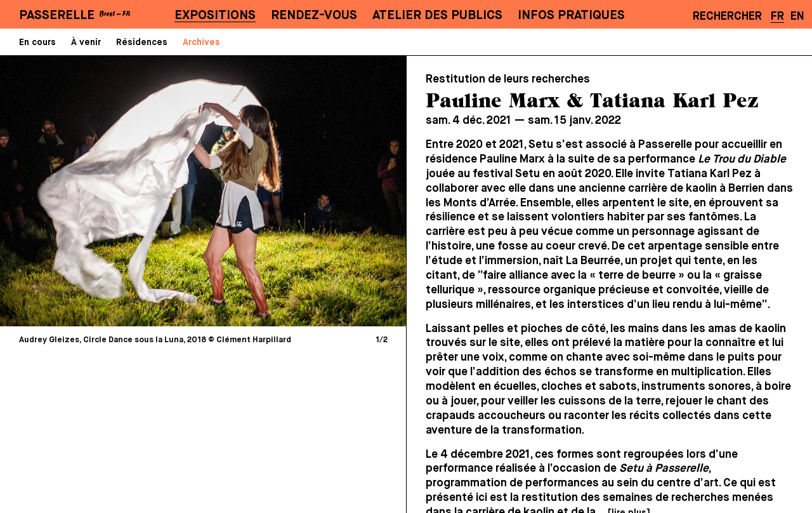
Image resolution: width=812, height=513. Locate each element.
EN (797, 17)
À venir (86, 43)
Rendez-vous (314, 16)
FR (777, 17)
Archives (201, 43)
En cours (37, 43)
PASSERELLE (57, 16)
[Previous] (108, 191)
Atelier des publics (437, 16)
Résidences (142, 43)
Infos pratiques (571, 16)
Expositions (215, 16)
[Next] (298, 191)
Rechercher (727, 17)
